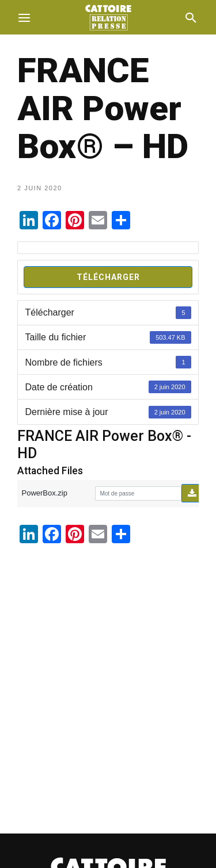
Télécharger (108, 277)
